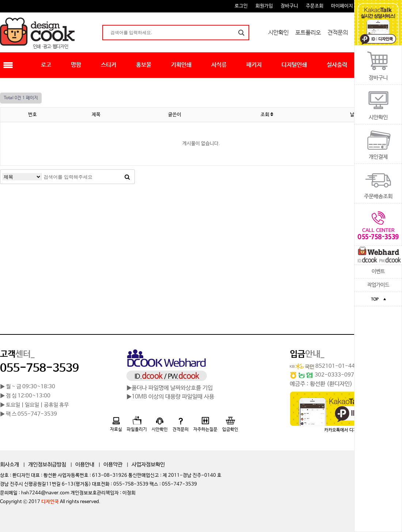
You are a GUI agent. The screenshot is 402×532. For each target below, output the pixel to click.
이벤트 (378, 271)
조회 (267, 115)
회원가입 (264, 6)
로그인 (241, 6)
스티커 (109, 65)
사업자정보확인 (148, 464)
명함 (76, 65)
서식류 (219, 65)
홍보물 (144, 65)
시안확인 (278, 33)
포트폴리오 (308, 33)
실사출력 (337, 65)
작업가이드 (378, 285)
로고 (46, 65)
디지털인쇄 (294, 65)
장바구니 (289, 6)
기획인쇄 (181, 65)
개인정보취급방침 (47, 464)
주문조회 (315, 6)
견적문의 (338, 33)
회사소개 (10, 464)
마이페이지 (342, 6)
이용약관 (113, 464)
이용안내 (85, 464)
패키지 (254, 65)
